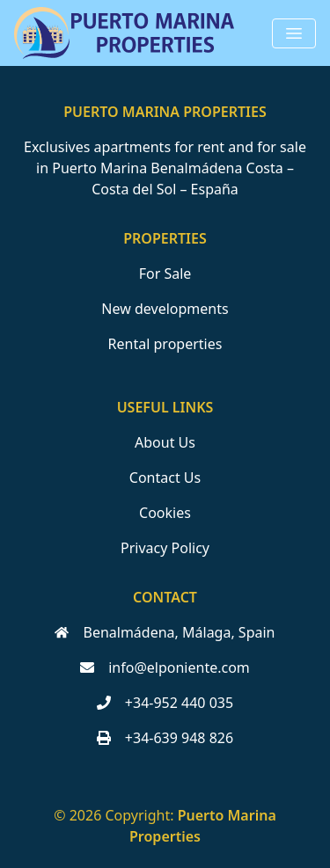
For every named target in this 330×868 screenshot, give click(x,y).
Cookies (165, 513)
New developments (165, 309)
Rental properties (165, 344)
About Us (165, 442)
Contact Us (165, 478)
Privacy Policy (165, 548)
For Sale (165, 274)
